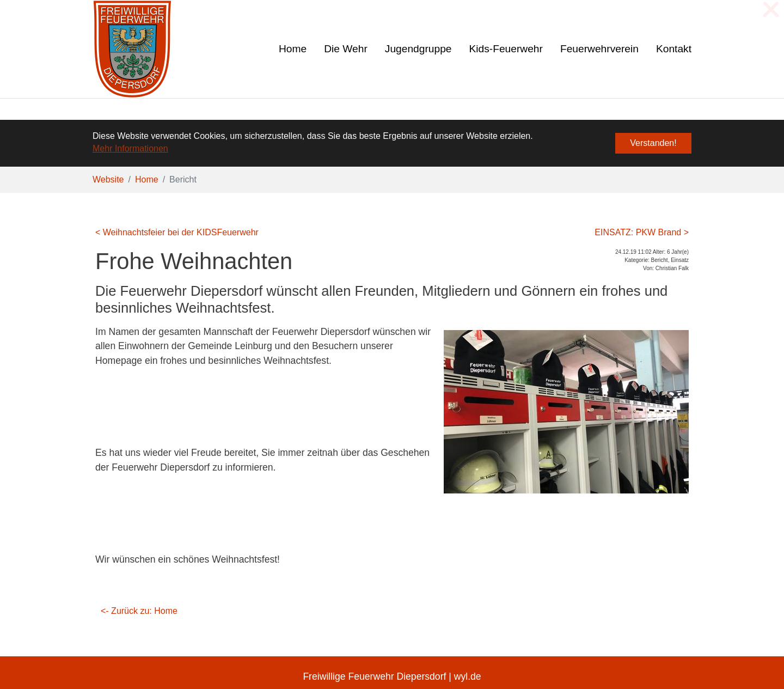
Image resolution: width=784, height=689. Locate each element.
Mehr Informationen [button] (130, 148)
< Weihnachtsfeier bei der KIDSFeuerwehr (177, 232)
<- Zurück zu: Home (139, 610)
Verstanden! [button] (653, 143)
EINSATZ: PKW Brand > (642, 232)
